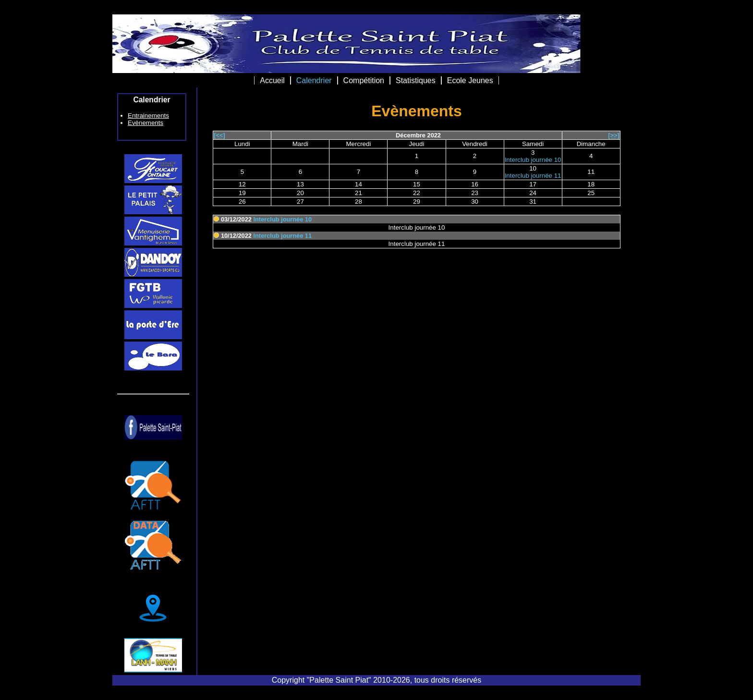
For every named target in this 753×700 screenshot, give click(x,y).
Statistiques (416, 80)
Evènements (146, 123)
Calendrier (314, 80)
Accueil (272, 80)
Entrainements (148, 116)
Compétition (364, 80)
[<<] (219, 135)
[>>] (613, 135)
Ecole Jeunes (470, 80)
